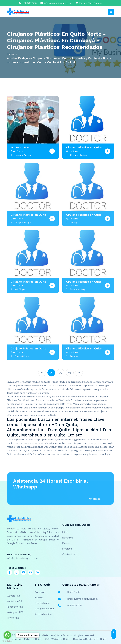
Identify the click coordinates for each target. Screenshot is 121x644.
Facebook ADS (15, 607)
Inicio (10, 54)
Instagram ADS (15, 612)
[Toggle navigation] (111, 12)
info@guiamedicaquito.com (56, 3)
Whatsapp (95, 501)
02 (60, 373)
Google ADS (14, 596)
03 (70, 373)
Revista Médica (43, 614)
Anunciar (40, 592)
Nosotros (68, 538)
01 (51, 373)
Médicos (67, 549)
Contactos (69, 554)
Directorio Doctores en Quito (90, 639)
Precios (39, 598)
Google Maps (42, 603)
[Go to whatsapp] (7, 635)
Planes (66, 543)
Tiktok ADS (13, 618)
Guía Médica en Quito (57, 639)
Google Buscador (44, 609)
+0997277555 (28, 3)
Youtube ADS (14, 601)
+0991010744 (73, 605)
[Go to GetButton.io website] (7, 641)
